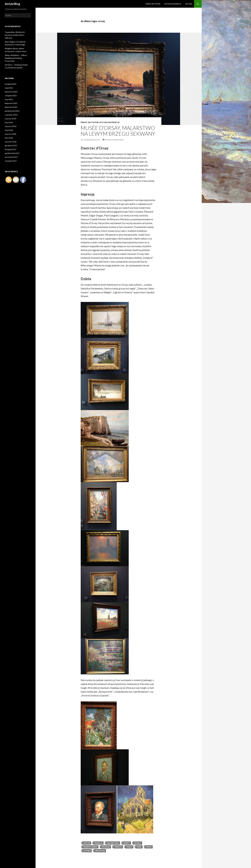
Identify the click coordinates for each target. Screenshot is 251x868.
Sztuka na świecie (173, 4)
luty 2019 (9, 122)
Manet (127, 843)
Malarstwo (113, 843)
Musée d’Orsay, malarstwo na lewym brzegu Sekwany (118, 131)
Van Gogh (100, 851)
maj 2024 (9, 88)
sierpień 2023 (11, 96)
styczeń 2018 (11, 142)
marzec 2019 (10, 119)
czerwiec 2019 (11, 115)
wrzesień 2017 (11, 157)
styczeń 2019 (11, 126)
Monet (138, 843)
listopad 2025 (11, 84)
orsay (129, 847)
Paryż (149, 847)
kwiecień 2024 (11, 92)
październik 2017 (12, 153)
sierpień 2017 (11, 161)
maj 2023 (9, 99)
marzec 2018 (10, 134)
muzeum (106, 847)
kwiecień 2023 (11, 103)
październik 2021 (12, 111)
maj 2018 (9, 130)
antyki (87, 843)
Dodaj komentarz (114, 140)
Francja (98, 843)
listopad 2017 (11, 149)
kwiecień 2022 (11, 107)
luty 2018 (9, 138)
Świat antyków (153, 4)
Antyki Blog (12, 4)
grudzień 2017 (11, 146)
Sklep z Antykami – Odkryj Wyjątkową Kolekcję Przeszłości (16, 58)
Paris (139, 847)
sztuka (87, 851)
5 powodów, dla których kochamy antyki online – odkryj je (15, 35)
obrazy (118, 847)
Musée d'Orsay (90, 847)
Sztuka (189, 4)
